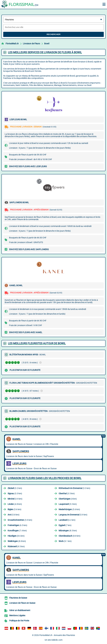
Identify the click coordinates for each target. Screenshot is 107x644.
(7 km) (65, 525)
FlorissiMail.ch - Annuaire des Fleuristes (57, 635)
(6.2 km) (67, 520)
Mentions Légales (17, 615)
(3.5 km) (67, 493)
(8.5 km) (68, 531)
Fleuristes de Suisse (18, 598)
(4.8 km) (15, 504)
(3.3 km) (74, 488)
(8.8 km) (70, 536)
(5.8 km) (14, 515)
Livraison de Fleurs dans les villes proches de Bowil (45, 478)
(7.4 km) (17, 531)
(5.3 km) (68, 504)
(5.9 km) (73, 515)
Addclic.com (57, 640)
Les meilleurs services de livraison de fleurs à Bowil (45, 52)
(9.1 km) (65, 541)
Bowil (47, 44)
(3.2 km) (15, 488)
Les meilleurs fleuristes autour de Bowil (37, 343)
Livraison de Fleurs (31, 44)
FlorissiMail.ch (12, 44)
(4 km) (68, 499)
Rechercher (53, 34)
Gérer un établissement (20, 610)
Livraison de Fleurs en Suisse (22, 603)
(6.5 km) (17, 525)
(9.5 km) (16, 546)
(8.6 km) (16, 536)
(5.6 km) (14, 509)
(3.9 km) (15, 499)
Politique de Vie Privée (19, 621)
